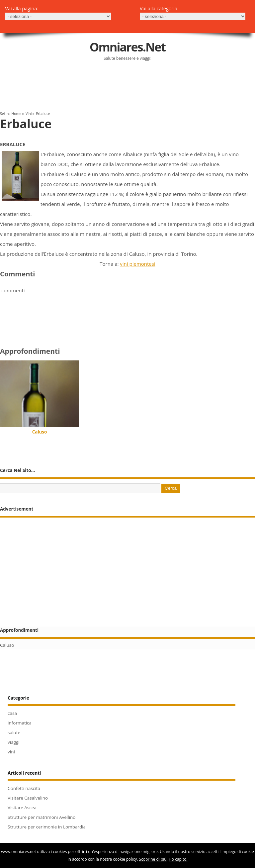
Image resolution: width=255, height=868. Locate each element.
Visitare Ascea (22, 808)
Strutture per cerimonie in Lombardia (47, 827)
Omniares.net (127, 47)
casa (12, 713)
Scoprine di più (153, 859)
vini (29, 114)
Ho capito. (178, 859)
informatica (20, 723)
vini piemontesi (137, 264)
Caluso (40, 432)
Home (16, 114)
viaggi (14, 742)
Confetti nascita (24, 788)
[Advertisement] (78, 89)
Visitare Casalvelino (28, 798)
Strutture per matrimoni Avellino (42, 817)
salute (14, 732)
